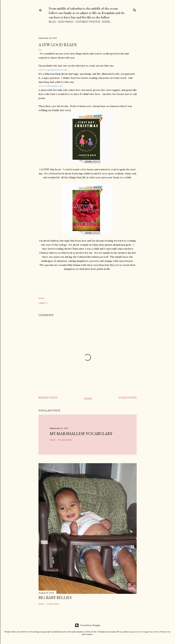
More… (107, 22)
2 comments (53, 604)
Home (88, 399)
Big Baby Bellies (55, 597)
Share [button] (41, 298)
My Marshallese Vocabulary (81, 434)
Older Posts (128, 398)
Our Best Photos (88, 22)
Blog (52, 22)
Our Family (66, 22)
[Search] (135, 9)
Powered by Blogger (88, 625)
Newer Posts (48, 398)
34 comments (65, 440)
